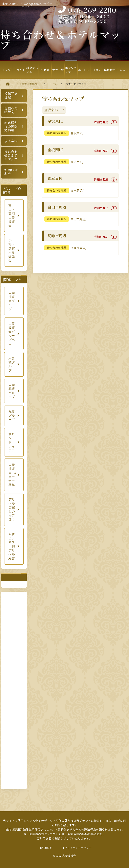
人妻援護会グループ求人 (12, 334)
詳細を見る (101, 122)
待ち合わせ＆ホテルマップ (11, 155)
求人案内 (11, 141)
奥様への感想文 (11, 110)
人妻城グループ (12, 364)
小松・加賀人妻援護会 (12, 250)
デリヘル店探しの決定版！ (12, 509)
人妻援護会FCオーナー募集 (12, 475)
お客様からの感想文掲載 (11, 126)
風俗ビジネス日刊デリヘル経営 (12, 546)
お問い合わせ (11, 172)
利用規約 (47, 848)
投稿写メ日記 (11, 96)
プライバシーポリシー (78, 848)
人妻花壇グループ (12, 391)
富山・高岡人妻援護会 (12, 216)
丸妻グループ (12, 415)
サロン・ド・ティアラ (12, 442)
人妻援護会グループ (12, 301)
